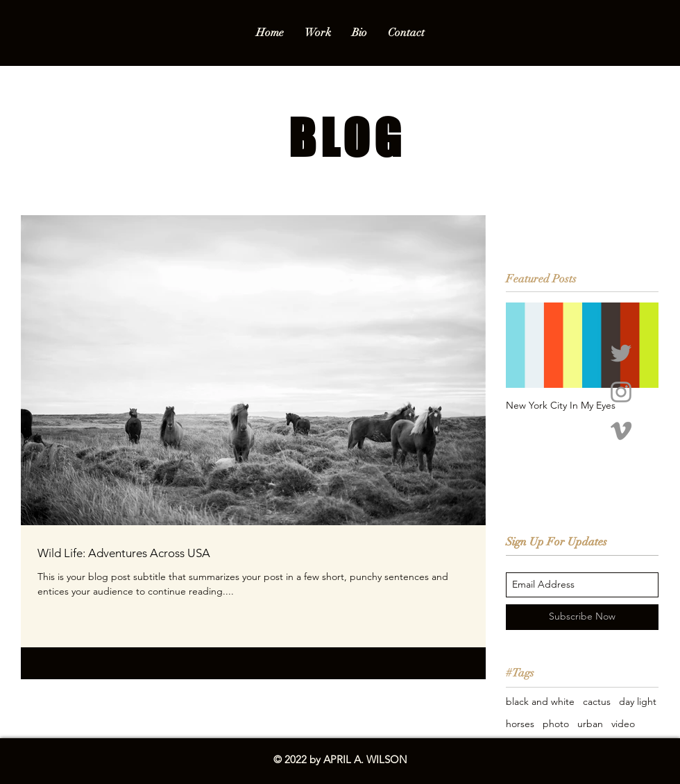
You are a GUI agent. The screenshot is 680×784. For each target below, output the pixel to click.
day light (638, 701)
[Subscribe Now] (582, 617)
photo (556, 724)
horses (520, 724)
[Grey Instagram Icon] (621, 392)
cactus (597, 701)
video (623, 724)
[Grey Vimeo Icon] (621, 431)
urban (590, 724)
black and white (540, 701)
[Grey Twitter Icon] (621, 353)
